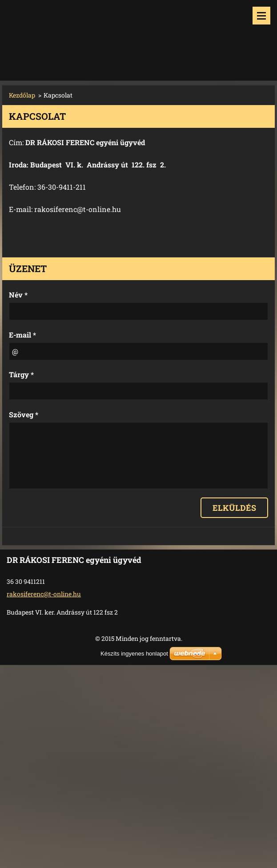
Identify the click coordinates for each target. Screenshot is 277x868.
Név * (18, 295)
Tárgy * (21, 374)
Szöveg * (24, 414)
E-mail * (22, 335)
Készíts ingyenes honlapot (134, 654)
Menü (261, 16)
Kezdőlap (22, 95)
